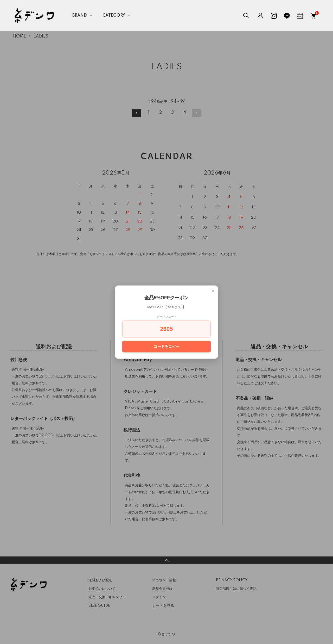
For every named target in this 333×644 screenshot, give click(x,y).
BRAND (80, 16)
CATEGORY (114, 16)
